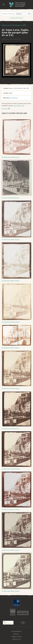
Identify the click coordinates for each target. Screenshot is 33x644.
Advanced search (16, 18)
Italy (11, 98)
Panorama (15, 98)
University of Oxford (17, 603)
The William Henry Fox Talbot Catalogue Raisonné (17, 4)
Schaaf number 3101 (19, 106)
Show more (5, 109)
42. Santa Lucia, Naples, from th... (11, 239)
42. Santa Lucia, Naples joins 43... (11, 157)
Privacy (16, 634)
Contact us (16, 639)
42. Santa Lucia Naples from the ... (11, 198)
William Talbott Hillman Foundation (23, 613)
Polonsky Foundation (8, 623)
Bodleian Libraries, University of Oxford (13, 612)
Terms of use (16, 637)
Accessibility (16, 631)
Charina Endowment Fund (23, 623)
